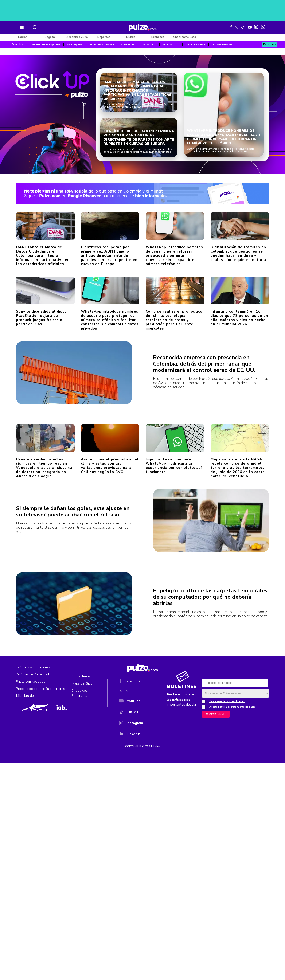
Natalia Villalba (195, 44)
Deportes (104, 37)
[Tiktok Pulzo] (243, 27)
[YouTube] (131, 702)
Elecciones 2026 (77, 37)
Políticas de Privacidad (32, 674)
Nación (23, 37)
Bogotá (50, 37)
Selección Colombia (101, 44)
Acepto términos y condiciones (227, 701)
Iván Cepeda (75, 44)
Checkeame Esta (185, 37)
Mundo (131, 37)
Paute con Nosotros (31, 682)
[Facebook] (131, 682)
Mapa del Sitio (82, 683)
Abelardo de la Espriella (45, 44)
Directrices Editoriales (80, 693)
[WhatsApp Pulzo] (263, 27)
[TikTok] (131, 713)
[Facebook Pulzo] (231, 27)
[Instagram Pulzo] (256, 27)
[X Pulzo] (236, 27)
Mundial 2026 (171, 44)
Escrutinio (149, 44)
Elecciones (128, 44)
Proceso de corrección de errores (40, 689)
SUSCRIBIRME (216, 714)
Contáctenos (81, 676)
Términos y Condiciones (33, 667)
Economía (158, 37)
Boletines (270, 44)
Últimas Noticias (222, 44)
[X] (131, 692)
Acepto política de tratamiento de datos (232, 707)
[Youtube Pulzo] (250, 27)
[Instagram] (131, 724)
